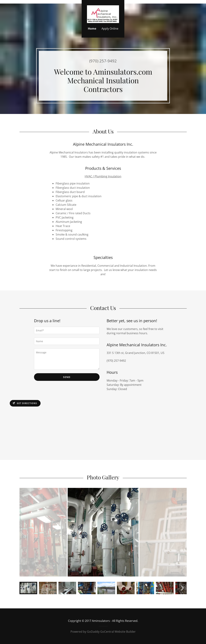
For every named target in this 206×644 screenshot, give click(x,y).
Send (67, 377)
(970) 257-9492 (103, 61)
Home (92, 29)
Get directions (25, 403)
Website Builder (125, 632)
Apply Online (110, 29)
